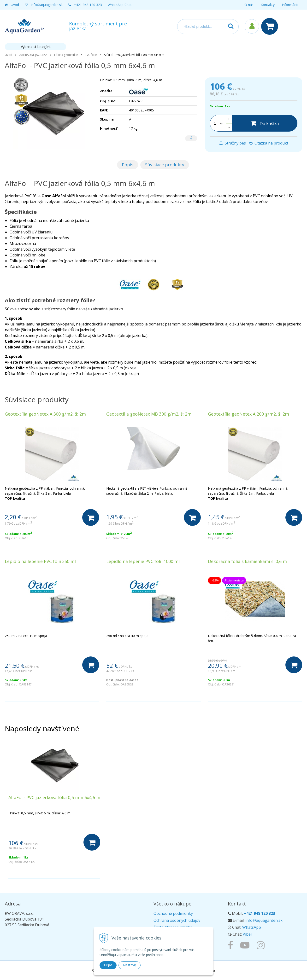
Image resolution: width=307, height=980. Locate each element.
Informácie (290, 5)
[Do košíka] (265, 123)
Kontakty (268, 5)
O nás (249, 5)
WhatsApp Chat (120, 5)
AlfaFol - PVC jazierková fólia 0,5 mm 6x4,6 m (54, 797)
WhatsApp (252, 927)
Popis (128, 165)
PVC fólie (91, 55)
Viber (248, 934)
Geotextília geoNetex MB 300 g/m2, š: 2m (149, 414)
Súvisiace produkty (165, 165)
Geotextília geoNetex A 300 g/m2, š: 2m (45, 414)
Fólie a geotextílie (66, 55)
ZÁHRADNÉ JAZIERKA (33, 55)
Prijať (108, 965)
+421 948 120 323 (88, 5)
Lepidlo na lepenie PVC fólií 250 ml (40, 561)
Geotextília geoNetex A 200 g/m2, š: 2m (248, 414)
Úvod (15, 5)
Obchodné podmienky (173, 913)
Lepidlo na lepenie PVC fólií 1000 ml (143, 561)
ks (221, 123)
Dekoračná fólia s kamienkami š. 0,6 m (247, 561)
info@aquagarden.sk (47, 5)
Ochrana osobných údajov (177, 920)
